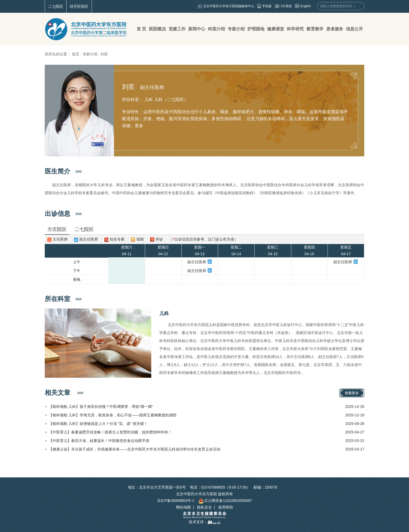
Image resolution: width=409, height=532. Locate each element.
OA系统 (286, 6)
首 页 (141, 29)
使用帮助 (226, 507)
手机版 (267, 6)
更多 (139, 126)
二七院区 (56, 6)
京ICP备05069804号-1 (176, 501)
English (306, 6)
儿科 (164, 314)
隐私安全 (204, 507)
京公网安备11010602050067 (225, 501)
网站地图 (183, 507)
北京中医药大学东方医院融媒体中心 (229, 6)
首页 (76, 54)
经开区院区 (79, 6)
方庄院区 (57, 229)
